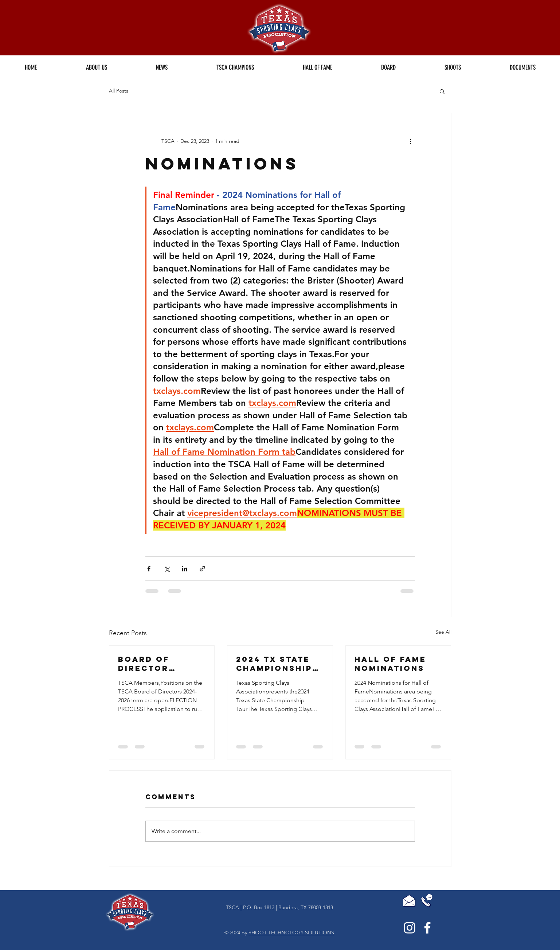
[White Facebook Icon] (427, 928)
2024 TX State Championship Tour (274, 664)
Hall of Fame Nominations (390, 664)
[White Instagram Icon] (410, 928)
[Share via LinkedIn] (185, 569)
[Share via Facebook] (149, 569)
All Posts (119, 91)
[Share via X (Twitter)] (167, 569)
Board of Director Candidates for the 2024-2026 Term (159, 664)
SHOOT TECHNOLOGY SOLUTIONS (291, 933)
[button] (235, 67)
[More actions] (411, 141)
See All (443, 632)
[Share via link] (202, 569)
